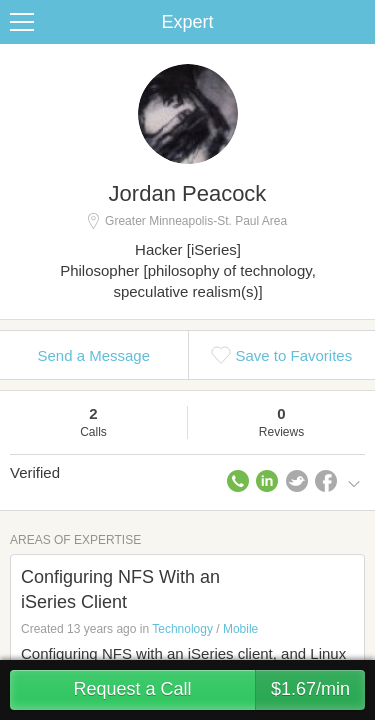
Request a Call (219, 690)
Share (355, 22)
